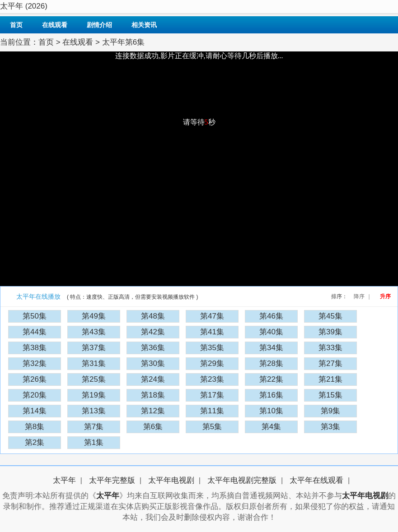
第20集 (35, 395)
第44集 (35, 332)
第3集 (330, 427)
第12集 (153, 411)
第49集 (94, 316)
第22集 (271, 379)
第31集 (94, 363)
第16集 (271, 395)
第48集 (153, 316)
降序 (359, 296)
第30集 (153, 363)
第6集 (153, 427)
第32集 (35, 363)
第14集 (35, 411)
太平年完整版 (112, 480)
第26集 (35, 379)
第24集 (153, 379)
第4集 (271, 427)
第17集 (212, 395)
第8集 (35, 427)
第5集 (212, 427)
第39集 (330, 332)
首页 (16, 25)
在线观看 (55, 25)
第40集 (271, 332)
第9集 (330, 411)
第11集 (212, 411)
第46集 (271, 316)
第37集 (94, 348)
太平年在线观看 (316, 480)
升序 (385, 296)
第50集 (35, 316)
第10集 (271, 411)
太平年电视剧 (171, 480)
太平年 (64, 480)
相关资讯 (144, 25)
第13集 (94, 411)
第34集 (271, 348)
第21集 (330, 379)
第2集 (35, 442)
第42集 (153, 332)
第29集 (212, 363)
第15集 (330, 395)
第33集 (330, 348)
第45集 (330, 316)
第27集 (330, 363)
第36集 (153, 348)
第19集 (94, 395)
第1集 (94, 442)
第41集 (212, 332)
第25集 (94, 379)
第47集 (212, 316)
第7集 (94, 427)
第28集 (271, 363)
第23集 (212, 379)
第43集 (94, 332)
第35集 (212, 348)
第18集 (153, 395)
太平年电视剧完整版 (242, 480)
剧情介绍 (99, 25)
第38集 (35, 348)
